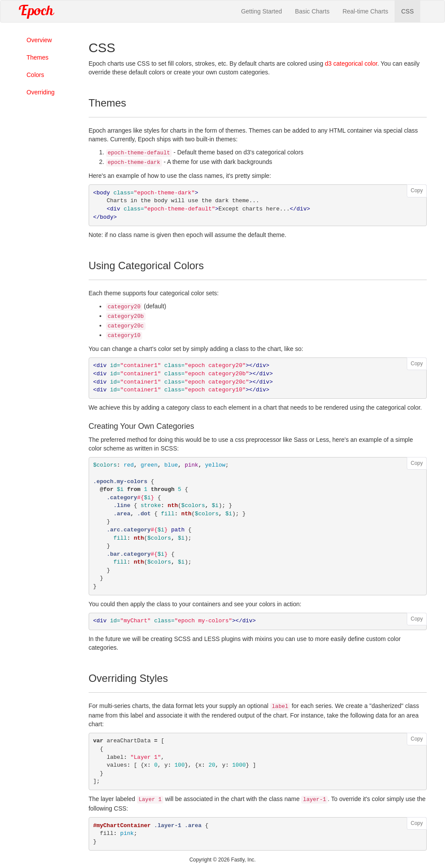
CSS (407, 11)
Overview (39, 40)
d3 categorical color (351, 63)
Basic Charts (312, 11)
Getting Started (262, 11)
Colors (35, 75)
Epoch (36, 11)
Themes (38, 57)
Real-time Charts (365, 11)
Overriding (41, 92)
